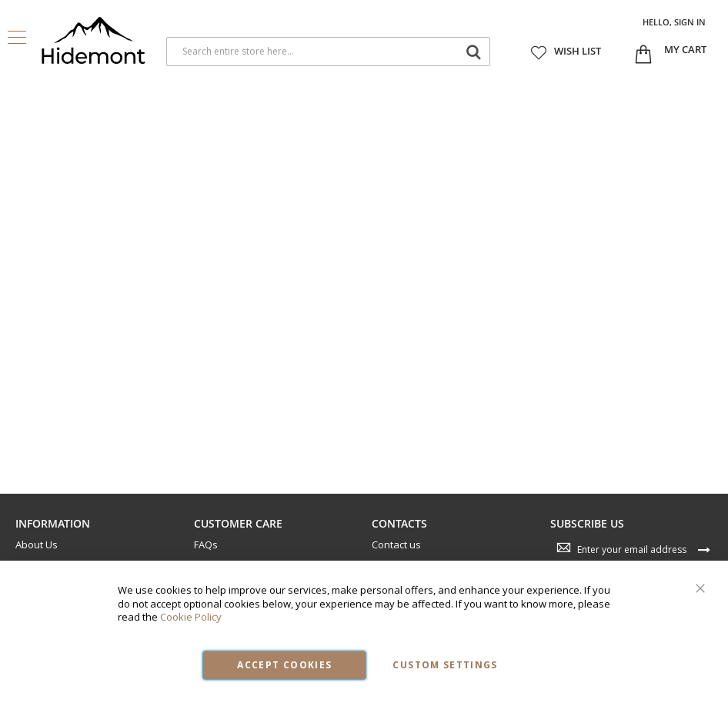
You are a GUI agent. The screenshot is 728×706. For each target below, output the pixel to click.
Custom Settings (445, 665)
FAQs (206, 545)
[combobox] (328, 52)
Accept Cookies (284, 665)
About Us (37, 545)
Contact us (396, 545)
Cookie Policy (191, 617)
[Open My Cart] (685, 50)
